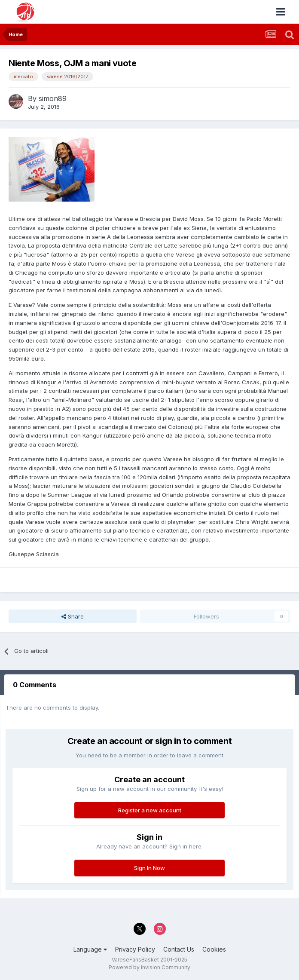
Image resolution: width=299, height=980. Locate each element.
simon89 (53, 98)
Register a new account (150, 810)
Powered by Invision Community (149, 967)
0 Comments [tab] (35, 685)
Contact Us (179, 949)
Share (73, 616)
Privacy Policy (135, 949)
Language (90, 949)
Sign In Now (149, 868)
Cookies (214, 949)
